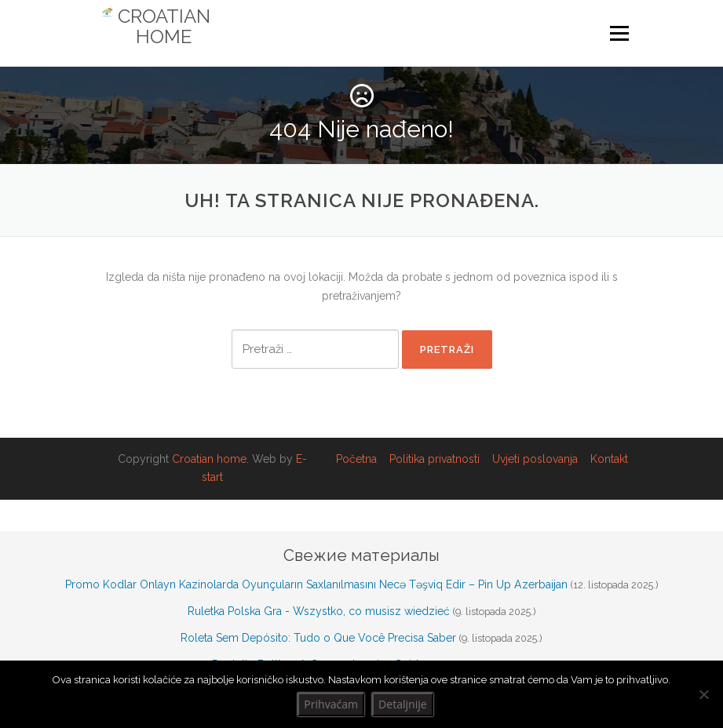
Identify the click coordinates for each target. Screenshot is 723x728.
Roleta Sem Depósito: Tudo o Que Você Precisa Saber (318, 638)
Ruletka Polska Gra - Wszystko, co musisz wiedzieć (319, 611)
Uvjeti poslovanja (535, 459)
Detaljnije (403, 704)
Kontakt (609, 459)
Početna (356, 459)
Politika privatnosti (435, 459)
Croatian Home (164, 27)
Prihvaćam (331, 704)
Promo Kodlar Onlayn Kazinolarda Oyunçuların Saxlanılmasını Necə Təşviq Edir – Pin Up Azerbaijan (316, 584)
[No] (703, 694)
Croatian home (209, 459)
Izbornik (619, 34)
